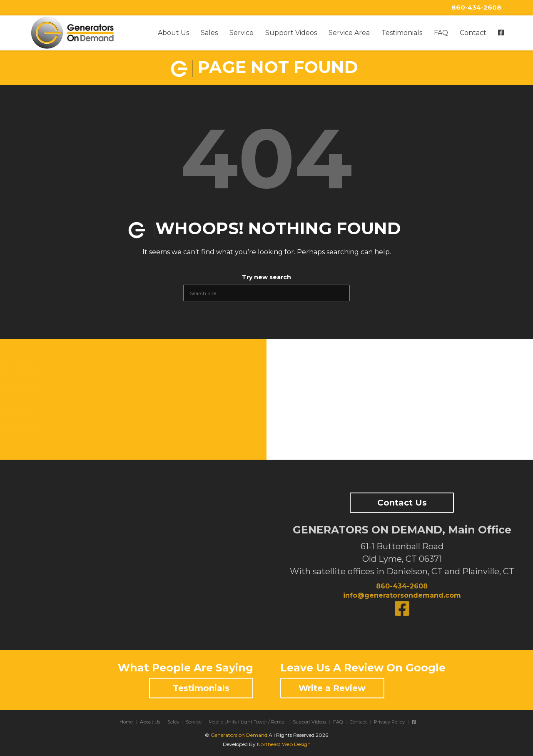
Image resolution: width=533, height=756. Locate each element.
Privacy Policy (389, 722)
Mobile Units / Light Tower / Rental (247, 722)
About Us (173, 33)
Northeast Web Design (284, 744)
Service (242, 33)
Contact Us (402, 503)
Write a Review (332, 688)
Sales (209, 33)
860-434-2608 (476, 7)
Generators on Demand (239, 735)
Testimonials (402, 33)
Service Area (349, 33)
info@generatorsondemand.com (402, 595)
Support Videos (291, 33)
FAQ (441, 33)
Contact (473, 33)
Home (126, 722)
